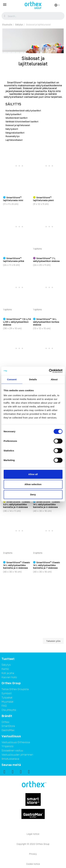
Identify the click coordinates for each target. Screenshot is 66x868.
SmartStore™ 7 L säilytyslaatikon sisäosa (46, 260)
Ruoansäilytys (13, 136)
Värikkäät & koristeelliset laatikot (22, 122)
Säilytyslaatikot (13, 114)
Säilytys (13, 104)
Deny (33, 494)
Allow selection (33, 484)
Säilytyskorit (12, 129)
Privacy (33, 854)
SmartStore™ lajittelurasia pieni (43, 199)
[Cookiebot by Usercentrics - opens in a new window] (49, 371)
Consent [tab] (12, 379)
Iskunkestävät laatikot (16, 118)
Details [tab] (33, 379)
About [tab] (54, 379)
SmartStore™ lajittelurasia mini (13, 199)
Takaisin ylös (53, 641)
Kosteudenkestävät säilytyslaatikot (23, 111)
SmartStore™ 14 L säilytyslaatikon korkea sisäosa (46, 322)
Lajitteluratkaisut (14, 140)
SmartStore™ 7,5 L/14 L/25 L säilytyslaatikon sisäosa (17, 322)
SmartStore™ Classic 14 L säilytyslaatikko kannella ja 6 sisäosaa (47, 504)
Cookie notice (33, 864)
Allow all (33, 474)
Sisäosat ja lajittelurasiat (18, 125)
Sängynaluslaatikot (15, 133)
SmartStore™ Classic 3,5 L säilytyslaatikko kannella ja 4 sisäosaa (17, 504)
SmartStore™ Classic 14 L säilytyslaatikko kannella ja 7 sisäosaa (47, 565)
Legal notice (33, 834)
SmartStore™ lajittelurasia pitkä (14, 260)
